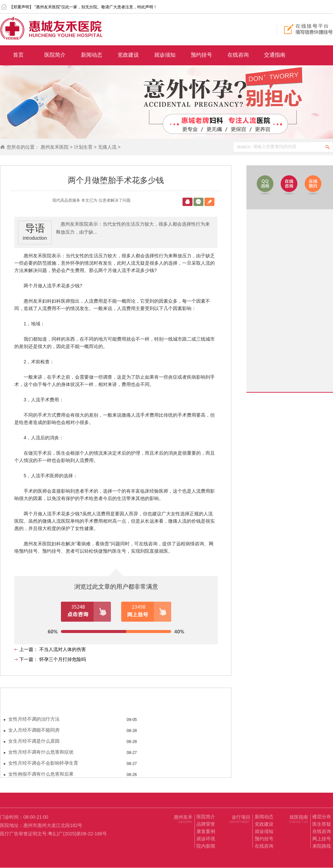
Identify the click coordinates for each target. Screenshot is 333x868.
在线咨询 (238, 55)
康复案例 (206, 831)
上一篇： (29, 649)
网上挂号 (322, 839)
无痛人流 (107, 147)
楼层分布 (322, 817)
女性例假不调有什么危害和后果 (41, 774)
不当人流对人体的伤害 (63, 649)
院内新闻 (206, 846)
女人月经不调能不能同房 (34, 730)
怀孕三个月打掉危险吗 (63, 659)
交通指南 (275, 55)
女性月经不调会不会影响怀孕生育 (43, 763)
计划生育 (83, 147)
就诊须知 (165, 55)
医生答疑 (322, 824)
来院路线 (322, 846)
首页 (18, 55)
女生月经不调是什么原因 (34, 741)
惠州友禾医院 (55, 147)
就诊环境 (206, 839)
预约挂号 (201, 55)
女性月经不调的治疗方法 (34, 719)
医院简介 (55, 55)
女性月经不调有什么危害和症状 (41, 752)
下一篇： (29, 659)
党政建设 (128, 55)
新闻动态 (92, 55)
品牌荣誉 (206, 824)
